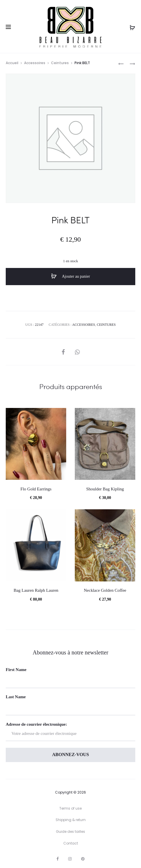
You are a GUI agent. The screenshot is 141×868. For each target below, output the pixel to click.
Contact (71, 843)
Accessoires (35, 63)
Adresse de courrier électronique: (70, 732)
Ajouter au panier (70, 276)
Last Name (16, 697)
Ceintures (60, 63)
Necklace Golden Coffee (105, 590)
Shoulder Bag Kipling (105, 489)
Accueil (12, 63)
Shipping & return (71, 820)
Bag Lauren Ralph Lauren (36, 590)
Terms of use (70, 808)
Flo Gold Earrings (36, 489)
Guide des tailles (70, 831)
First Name (16, 670)
